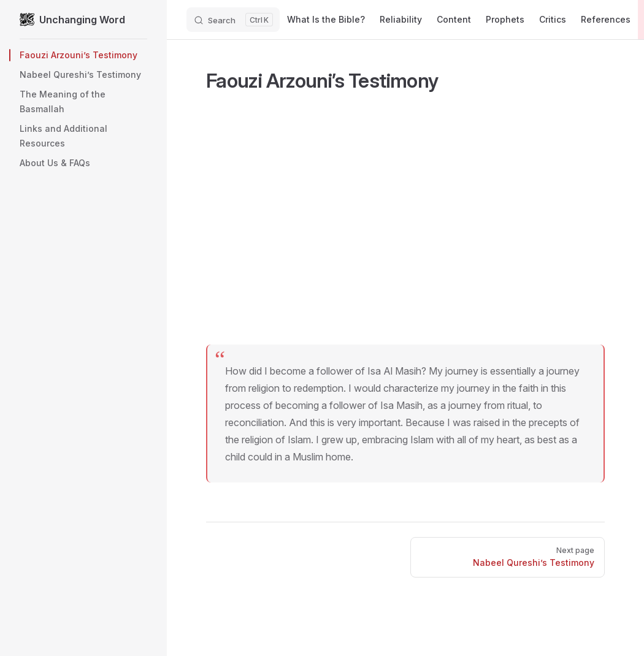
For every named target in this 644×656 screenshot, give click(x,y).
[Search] (233, 20)
